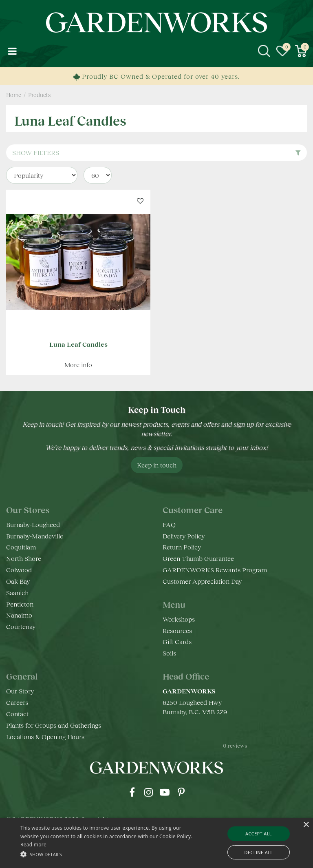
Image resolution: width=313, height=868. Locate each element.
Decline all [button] (259, 852)
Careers (17, 702)
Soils (169, 653)
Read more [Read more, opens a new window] (33, 845)
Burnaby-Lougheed (33, 524)
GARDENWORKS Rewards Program (215, 570)
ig (148, 792)
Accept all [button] (259, 834)
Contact (17, 714)
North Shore (24, 558)
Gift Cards (177, 641)
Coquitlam (21, 547)
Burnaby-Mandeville (35, 536)
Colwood (19, 570)
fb (132, 792)
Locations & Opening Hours (45, 736)
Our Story (20, 691)
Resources (177, 630)
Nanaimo (19, 615)
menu (12, 51)
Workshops (179, 619)
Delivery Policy (184, 536)
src (264, 51)
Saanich (17, 592)
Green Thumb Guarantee (198, 558)
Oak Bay (18, 581)
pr (181, 792)
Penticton (20, 604)
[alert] (156, 843)
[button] (109, 854)
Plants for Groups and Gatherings (54, 725)
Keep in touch (157, 465)
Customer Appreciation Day (202, 581)
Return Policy (182, 547)
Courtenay (21, 626)
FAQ (169, 524)
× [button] (306, 825)
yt (165, 792)
